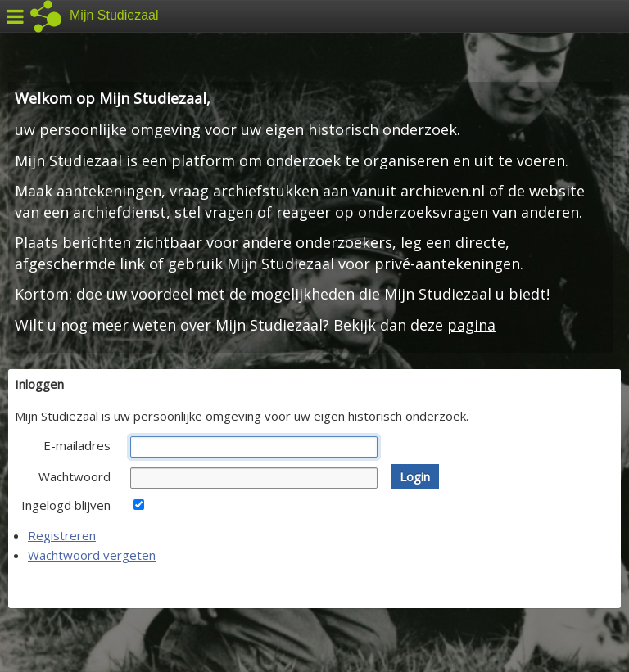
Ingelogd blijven (66, 505)
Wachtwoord (75, 476)
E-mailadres (77, 445)
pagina (471, 325)
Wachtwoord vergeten (92, 555)
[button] (415, 476)
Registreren (62, 535)
